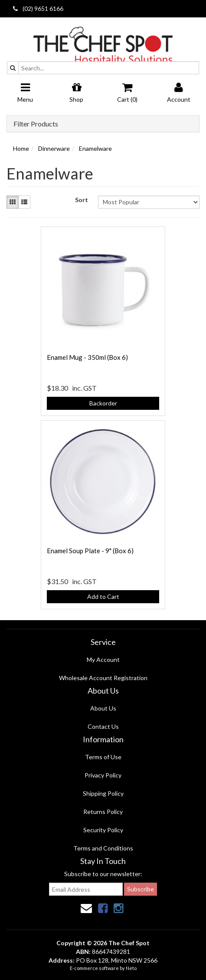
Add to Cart (103, 596)
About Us (103, 708)
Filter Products (36, 124)
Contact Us (103, 726)
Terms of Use (103, 757)
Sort (82, 200)
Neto (131, 968)
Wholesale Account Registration (103, 678)
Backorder (103, 403)
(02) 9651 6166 (38, 8)
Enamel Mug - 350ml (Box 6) (87, 357)
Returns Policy (103, 812)
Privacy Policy (103, 775)
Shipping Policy (103, 793)
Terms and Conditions (103, 848)
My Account (103, 659)
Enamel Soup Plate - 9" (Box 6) (90, 551)
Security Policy (103, 830)
